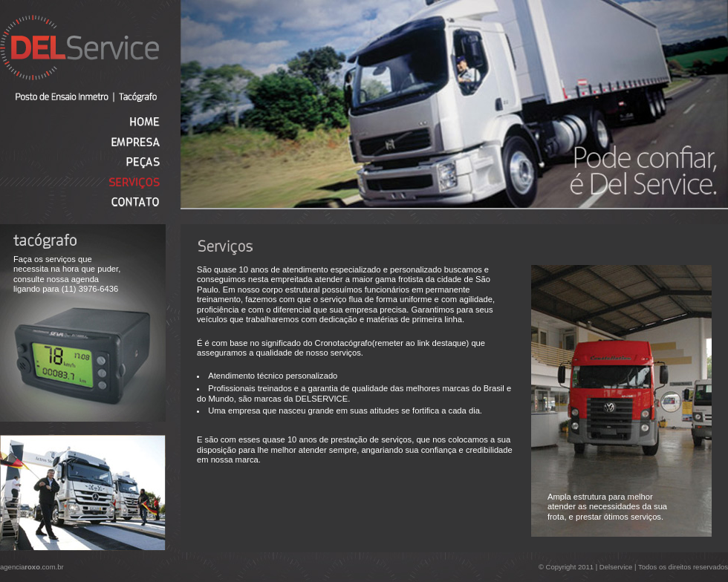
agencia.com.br (32, 567)
